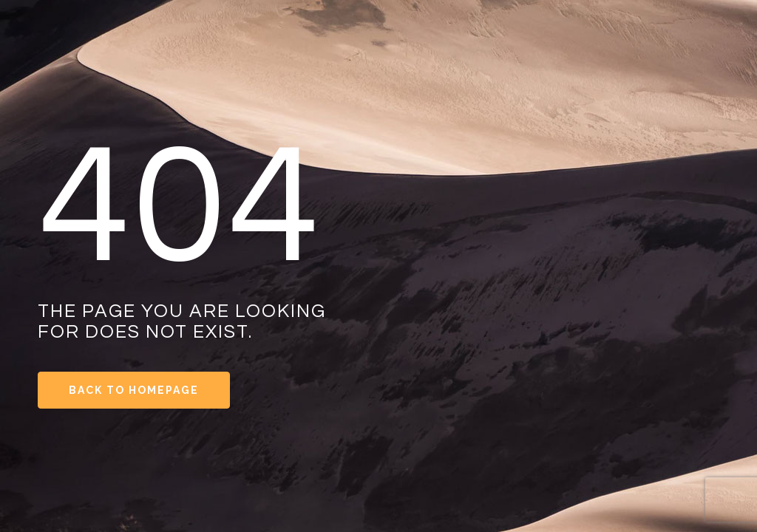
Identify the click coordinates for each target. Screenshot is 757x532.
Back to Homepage (134, 390)
